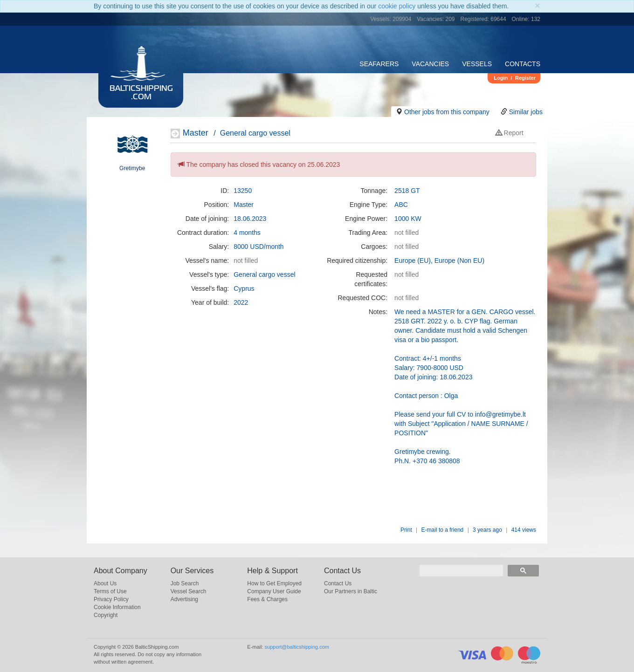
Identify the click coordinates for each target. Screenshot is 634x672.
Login (501, 78)
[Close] (538, 5)
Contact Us (338, 583)
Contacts (523, 64)
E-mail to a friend (443, 530)
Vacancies (430, 64)
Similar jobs (526, 112)
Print (406, 530)
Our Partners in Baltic (351, 591)
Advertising (184, 599)
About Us (105, 583)
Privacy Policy (111, 599)
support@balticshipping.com (297, 647)
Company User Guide (274, 591)
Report (510, 133)
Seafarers (379, 64)
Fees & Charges (267, 599)
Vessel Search (189, 591)
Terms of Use (110, 591)
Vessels (477, 64)
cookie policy (397, 6)
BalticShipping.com (141, 93)
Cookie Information (117, 607)
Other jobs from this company (447, 112)
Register (525, 78)
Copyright (106, 615)
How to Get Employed (274, 583)
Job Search (185, 583)
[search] (461, 571)
